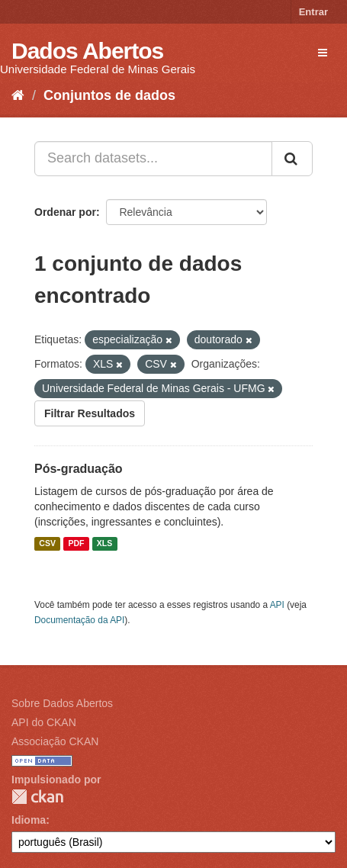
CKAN (37, 797)
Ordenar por (65, 212)
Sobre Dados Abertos (62, 703)
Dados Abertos (87, 51)
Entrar (313, 12)
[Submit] (292, 159)
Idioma (29, 820)
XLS (104, 544)
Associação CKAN (55, 741)
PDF (76, 544)
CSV (47, 544)
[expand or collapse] (323, 53)
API (277, 605)
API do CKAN (44, 722)
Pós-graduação (79, 469)
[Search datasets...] (153, 159)
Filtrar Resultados (90, 413)
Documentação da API (79, 620)
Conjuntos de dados (109, 95)
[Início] (18, 95)
